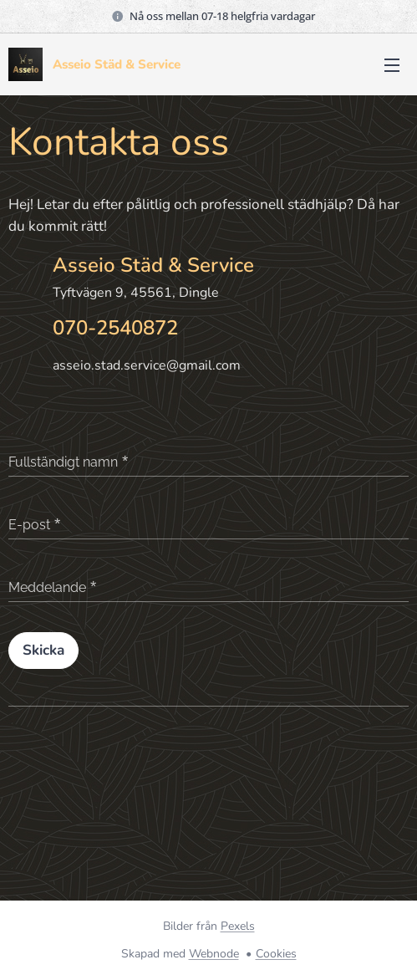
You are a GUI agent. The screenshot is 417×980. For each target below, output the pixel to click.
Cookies (276, 954)
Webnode (214, 954)
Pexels (238, 926)
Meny (392, 65)
